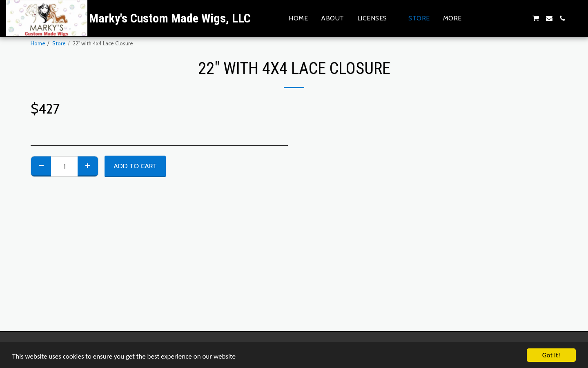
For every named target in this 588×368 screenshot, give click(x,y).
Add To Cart (135, 166)
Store (59, 43)
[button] (376, 18)
